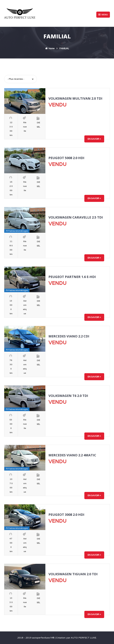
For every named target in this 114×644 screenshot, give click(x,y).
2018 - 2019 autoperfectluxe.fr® (36, 638)
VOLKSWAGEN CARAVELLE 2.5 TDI (76, 217)
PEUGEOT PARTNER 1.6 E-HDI (72, 277)
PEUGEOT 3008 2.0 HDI (66, 515)
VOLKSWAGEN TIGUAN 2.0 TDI (73, 574)
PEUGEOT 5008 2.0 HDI (66, 158)
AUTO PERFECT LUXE (83, 638)
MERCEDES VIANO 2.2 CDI (69, 336)
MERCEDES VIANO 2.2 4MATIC (72, 455)
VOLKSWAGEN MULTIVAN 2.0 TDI (75, 98)
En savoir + (94, 139)
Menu (103, 15)
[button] (20, 79)
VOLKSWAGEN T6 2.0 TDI (68, 396)
